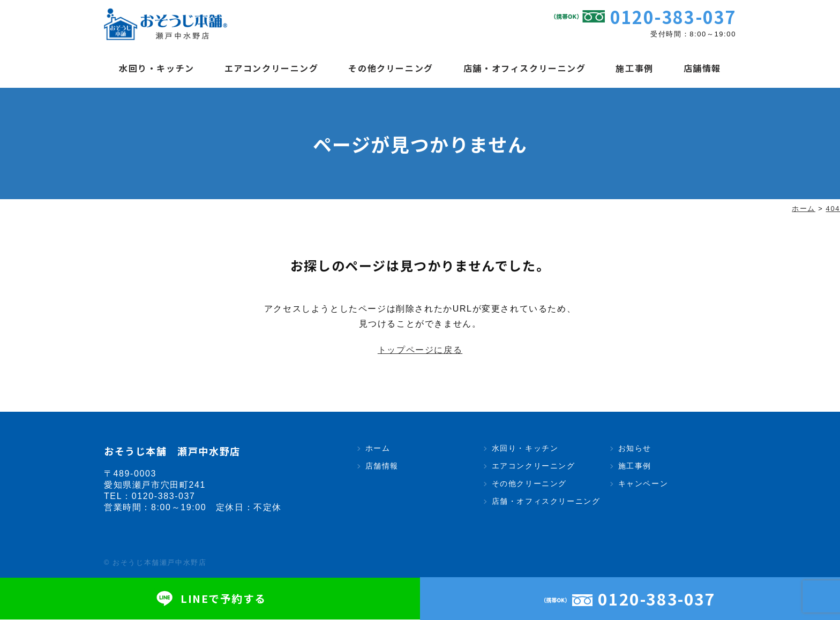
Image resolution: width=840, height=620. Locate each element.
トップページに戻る (420, 350)
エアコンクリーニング (272, 68)
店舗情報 (702, 68)
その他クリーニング (391, 68)
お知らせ (635, 449)
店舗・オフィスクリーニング (525, 68)
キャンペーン (643, 484)
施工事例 (634, 68)
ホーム (378, 449)
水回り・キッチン (157, 68)
